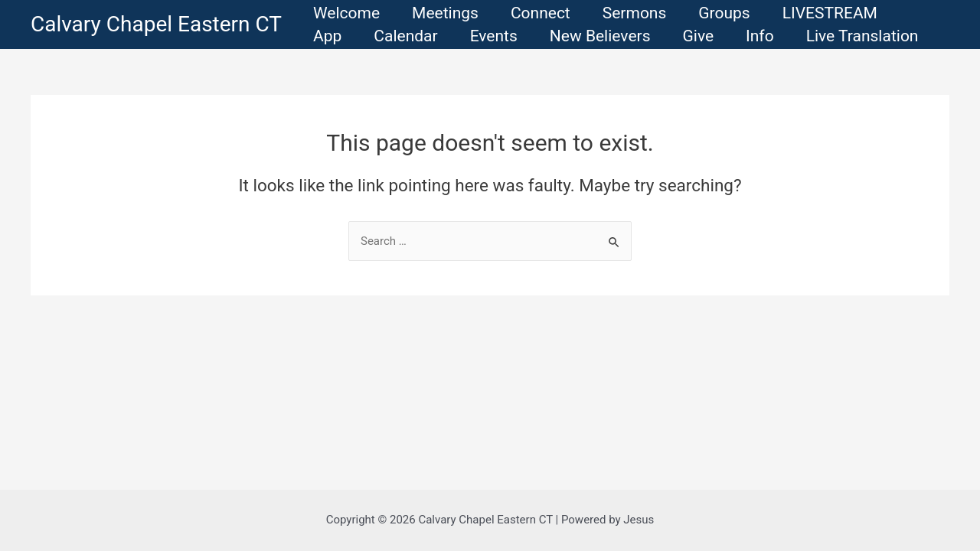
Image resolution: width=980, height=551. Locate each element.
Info (760, 36)
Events (494, 36)
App (327, 36)
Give (698, 36)
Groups (724, 13)
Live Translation (862, 36)
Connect (541, 13)
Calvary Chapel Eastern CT (156, 24)
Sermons (635, 13)
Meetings (445, 13)
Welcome (346, 13)
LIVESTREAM (830, 13)
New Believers (600, 36)
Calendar (405, 36)
